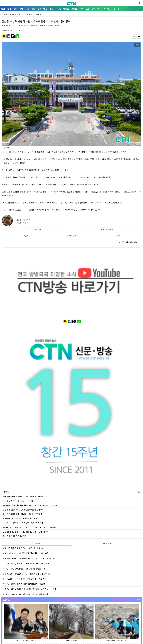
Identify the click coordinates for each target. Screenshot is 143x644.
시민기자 (115, 9)
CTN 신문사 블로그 (37, 229)
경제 (15, 9)
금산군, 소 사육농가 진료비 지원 (15, 536)
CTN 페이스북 (71, 236)
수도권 (58, 9)
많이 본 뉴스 (107, 544)
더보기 (139, 492)
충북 (39, 9)
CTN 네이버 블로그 (106, 229)
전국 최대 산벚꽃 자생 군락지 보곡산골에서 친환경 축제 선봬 (25, 496)
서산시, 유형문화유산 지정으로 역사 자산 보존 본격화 (25, 594)
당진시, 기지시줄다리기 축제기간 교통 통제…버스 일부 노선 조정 (30, 589)
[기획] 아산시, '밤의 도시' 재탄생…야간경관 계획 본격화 (26, 563)
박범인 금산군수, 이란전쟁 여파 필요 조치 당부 (20, 518)
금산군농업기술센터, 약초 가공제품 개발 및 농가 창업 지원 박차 (26, 532)
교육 (27, 9)
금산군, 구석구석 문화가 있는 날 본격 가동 (18, 501)
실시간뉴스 (36, 543)
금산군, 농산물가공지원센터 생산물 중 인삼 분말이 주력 (23, 510)
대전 (45, 9)
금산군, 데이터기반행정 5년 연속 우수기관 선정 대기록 (23, 523)
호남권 (74, 9)
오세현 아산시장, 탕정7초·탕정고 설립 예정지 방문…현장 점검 (28, 558)
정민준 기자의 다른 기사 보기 (130, 242)
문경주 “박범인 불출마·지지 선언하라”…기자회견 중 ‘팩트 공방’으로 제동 (30, 527)
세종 (51, 9)
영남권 (66, 9)
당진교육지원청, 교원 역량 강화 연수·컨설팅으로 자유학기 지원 (29, 553)
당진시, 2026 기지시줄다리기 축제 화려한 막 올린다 (24, 584)
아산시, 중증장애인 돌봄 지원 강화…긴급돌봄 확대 (24, 569)
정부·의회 (95, 9)
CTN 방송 (25, 236)
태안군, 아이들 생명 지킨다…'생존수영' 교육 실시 (24, 548)
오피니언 (105, 9)
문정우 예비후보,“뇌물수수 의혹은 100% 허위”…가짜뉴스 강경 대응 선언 (30, 505)
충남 (33, 9)
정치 (9, 9)
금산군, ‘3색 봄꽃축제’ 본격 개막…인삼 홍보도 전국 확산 (24, 514)
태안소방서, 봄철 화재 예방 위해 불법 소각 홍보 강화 (25, 579)
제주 (81, 9)
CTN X (118, 236)
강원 (87, 9)
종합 (3, 9)
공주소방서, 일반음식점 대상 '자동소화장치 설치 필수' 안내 (27, 574)
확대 (137, 45)
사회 (21, 9)
